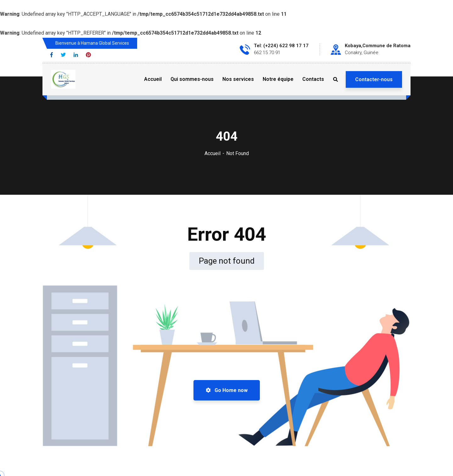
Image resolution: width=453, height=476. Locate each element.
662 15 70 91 (267, 53)
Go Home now (227, 390)
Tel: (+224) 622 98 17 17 (281, 46)
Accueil (213, 153)
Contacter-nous (374, 79)
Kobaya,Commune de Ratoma (378, 46)
